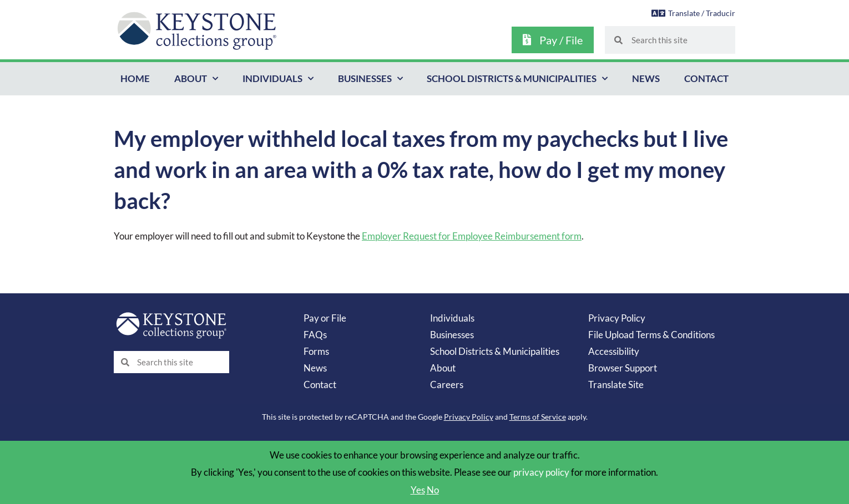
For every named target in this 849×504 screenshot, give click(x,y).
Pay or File (325, 318)
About (443, 368)
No (433, 490)
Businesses (452, 335)
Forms (316, 351)
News (646, 78)
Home (135, 78)
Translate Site (616, 385)
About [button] (196, 79)
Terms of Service (538, 417)
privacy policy (541, 472)
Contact (706, 78)
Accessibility (614, 351)
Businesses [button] (370, 79)
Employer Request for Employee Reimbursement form (472, 236)
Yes (418, 490)
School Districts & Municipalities (495, 351)
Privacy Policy (617, 318)
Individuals (452, 318)
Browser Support (623, 368)
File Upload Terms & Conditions (651, 335)
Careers (447, 385)
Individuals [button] (278, 79)
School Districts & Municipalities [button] (517, 79)
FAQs (315, 335)
